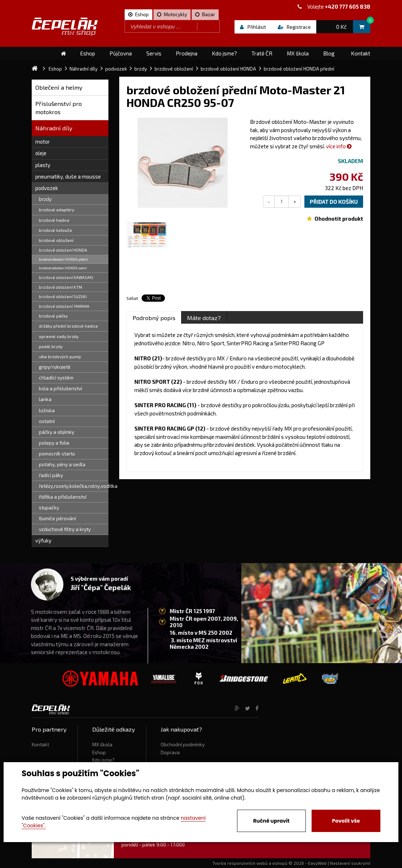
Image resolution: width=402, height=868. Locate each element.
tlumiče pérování (57, 518)
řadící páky (51, 475)
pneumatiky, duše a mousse (68, 176)
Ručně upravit (271, 821)
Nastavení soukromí (350, 863)
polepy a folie (54, 443)
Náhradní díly (54, 128)
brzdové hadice (54, 220)
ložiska (47, 410)
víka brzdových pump (60, 356)
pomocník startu (57, 454)
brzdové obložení (56, 240)
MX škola (102, 745)
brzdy (45, 199)
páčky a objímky (57, 432)
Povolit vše (346, 821)
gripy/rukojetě (55, 367)
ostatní (47, 421)
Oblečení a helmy (59, 87)
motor (43, 141)
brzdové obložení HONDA (63, 250)
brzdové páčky (53, 316)
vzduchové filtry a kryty (65, 529)
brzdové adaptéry (57, 210)
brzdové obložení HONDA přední (63, 259)
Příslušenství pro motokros (59, 108)
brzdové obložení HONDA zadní (63, 268)
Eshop (99, 752)
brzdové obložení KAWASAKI (66, 277)
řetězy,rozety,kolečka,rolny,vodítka (74, 486)
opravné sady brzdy (59, 336)
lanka (45, 399)
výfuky (43, 540)
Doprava (170, 752)
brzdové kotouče (55, 230)
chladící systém (56, 378)
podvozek (47, 188)
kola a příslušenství (61, 388)
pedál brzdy (51, 346)
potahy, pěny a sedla (62, 464)
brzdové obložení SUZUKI (63, 296)
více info (339, 146)
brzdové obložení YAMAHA (64, 306)
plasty (43, 165)
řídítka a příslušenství (63, 497)
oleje (41, 153)
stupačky (49, 508)
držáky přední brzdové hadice (68, 326)
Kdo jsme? (103, 760)
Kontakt (40, 745)
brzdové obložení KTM (61, 287)
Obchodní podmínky (183, 745)
